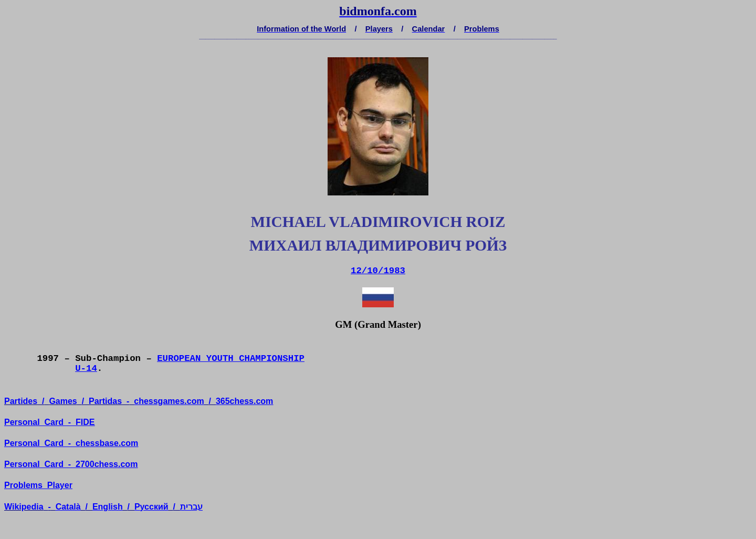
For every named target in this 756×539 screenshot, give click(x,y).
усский (151, 507)
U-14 (86, 369)
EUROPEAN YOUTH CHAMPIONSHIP (231, 359)
